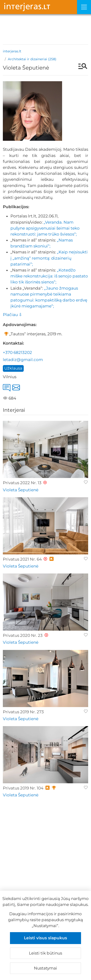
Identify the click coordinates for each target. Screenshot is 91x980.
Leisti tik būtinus (45, 953)
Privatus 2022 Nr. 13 (22, 483)
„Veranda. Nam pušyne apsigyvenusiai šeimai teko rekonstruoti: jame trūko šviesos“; (45, 228)
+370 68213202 (17, 352)
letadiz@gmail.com (23, 360)
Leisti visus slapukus (45, 938)
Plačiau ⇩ (12, 315)
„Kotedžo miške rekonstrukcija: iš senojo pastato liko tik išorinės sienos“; (49, 276)
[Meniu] (84, 7)
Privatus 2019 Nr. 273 (23, 712)
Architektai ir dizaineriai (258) (32, 59)
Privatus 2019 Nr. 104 (23, 788)
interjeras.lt (12, 51)
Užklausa (13, 368)
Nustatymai (45, 968)
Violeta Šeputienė (21, 490)
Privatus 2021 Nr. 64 (22, 559)
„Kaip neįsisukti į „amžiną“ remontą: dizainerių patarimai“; (49, 258)
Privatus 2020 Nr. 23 (23, 635)
